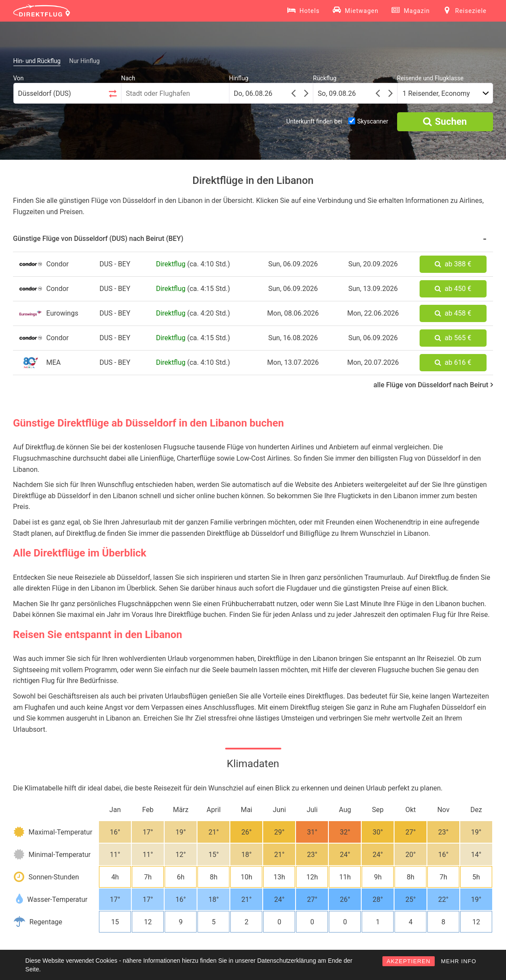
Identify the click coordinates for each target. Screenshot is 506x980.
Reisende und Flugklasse (430, 78)
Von (19, 78)
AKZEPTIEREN (409, 961)
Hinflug (239, 78)
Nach (128, 78)
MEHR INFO (458, 961)
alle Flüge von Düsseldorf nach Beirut (433, 385)
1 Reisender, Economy (436, 93)
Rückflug (325, 78)
